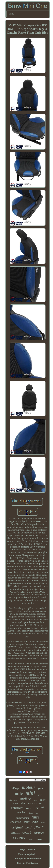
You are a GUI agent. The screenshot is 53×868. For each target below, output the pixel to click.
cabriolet (17, 808)
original (17, 827)
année (35, 800)
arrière (25, 799)
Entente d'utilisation (28, 863)
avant (39, 807)
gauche (21, 812)
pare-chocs (32, 803)
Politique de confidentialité (27, 859)
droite (27, 822)
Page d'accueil (27, 850)
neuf (28, 827)
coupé (27, 832)
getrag (16, 803)
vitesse (30, 813)
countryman (22, 818)
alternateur (13, 800)
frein (41, 803)
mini (30, 793)
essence (39, 839)
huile (18, 794)
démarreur (16, 822)
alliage (15, 788)
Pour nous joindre (27, 854)
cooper (20, 838)
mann (15, 832)
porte (41, 788)
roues (31, 839)
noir (29, 808)
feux (37, 813)
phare (43, 800)
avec (40, 795)
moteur (29, 787)
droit (23, 803)
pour (39, 827)
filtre (36, 817)
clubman (39, 833)
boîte (35, 822)
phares (43, 822)
